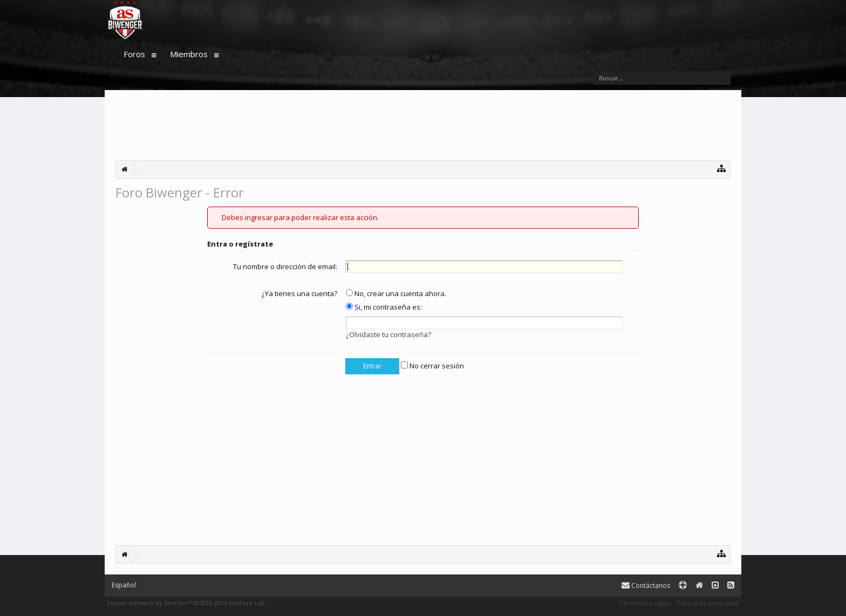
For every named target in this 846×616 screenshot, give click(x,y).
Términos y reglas (645, 603)
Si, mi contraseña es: (384, 307)
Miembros (189, 54)
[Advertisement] (423, 125)
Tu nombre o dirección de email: (285, 266)
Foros (134, 54)
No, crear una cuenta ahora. (396, 293)
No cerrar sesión (432, 366)
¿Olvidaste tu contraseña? (388, 334)
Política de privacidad (708, 603)
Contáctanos (646, 586)
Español (124, 585)
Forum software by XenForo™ (186, 603)
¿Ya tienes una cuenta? (299, 293)
